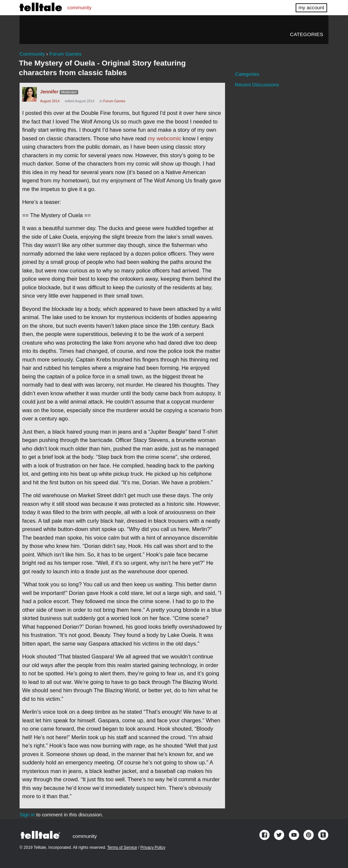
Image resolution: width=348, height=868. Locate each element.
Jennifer (49, 92)
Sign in (27, 815)
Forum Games (115, 101)
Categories (307, 34)
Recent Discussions (257, 85)
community (79, 7)
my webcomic (165, 139)
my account (311, 7)
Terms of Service (122, 847)
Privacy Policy (153, 847)
